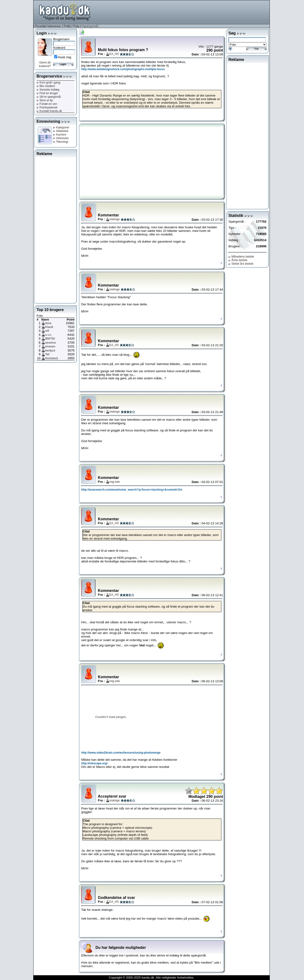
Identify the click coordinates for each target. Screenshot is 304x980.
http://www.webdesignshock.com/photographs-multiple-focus (123, 69)
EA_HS (114, 54)
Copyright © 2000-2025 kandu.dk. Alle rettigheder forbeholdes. (152, 978)
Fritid (67, 26)
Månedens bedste (241, 257)
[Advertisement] (183, 12)
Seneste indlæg (48, 90)
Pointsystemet (47, 107)
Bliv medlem (46, 86)
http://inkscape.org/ (94, 763)
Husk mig (65, 57)
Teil (47, 354)
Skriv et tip (45, 100)
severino (50, 343)
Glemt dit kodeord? (45, 64)
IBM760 (50, 339)
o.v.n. (48, 335)
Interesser (54, 26)
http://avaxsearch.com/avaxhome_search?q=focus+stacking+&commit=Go (132, 490)
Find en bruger (47, 93)
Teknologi (61, 142)
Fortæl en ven (47, 104)
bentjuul (50, 351)
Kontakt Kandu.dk (49, 111)
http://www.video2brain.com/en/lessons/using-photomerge (121, 753)
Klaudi (49, 327)
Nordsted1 (52, 358)
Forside (40, 26)
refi (47, 331)
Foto (76, 26)
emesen (50, 346)
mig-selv (115, 482)
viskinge (115, 219)
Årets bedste (238, 260)
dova (48, 323)
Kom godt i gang (48, 83)
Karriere (60, 135)
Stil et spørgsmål (49, 97)
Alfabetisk (61, 131)
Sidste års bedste (241, 264)
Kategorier (61, 127)
